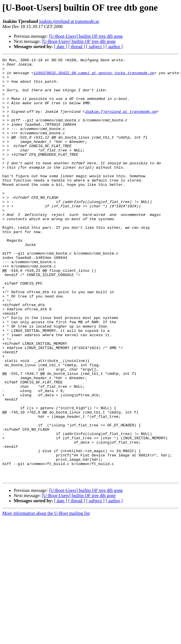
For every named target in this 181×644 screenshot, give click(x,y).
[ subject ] (95, 47)
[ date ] (61, 47)
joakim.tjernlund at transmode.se (69, 21)
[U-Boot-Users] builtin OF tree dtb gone (86, 36)
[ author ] (114, 47)
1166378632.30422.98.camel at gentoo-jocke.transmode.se (94, 76)
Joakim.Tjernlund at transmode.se (121, 123)
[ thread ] (77, 47)
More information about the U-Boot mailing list (46, 597)
